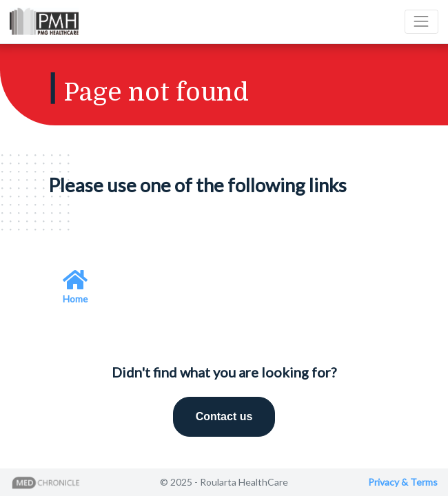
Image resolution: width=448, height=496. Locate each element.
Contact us (224, 416)
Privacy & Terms (403, 482)
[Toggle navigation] (421, 22)
